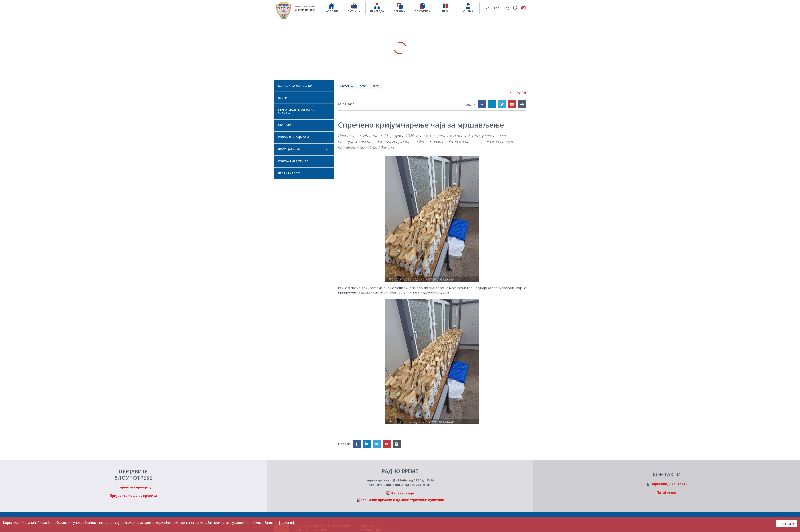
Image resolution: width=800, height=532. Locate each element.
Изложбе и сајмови (293, 137)
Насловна (346, 86)
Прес (363, 86)
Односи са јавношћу (295, 86)
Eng (506, 8)
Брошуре (285, 125)
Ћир (486, 8)
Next (574, 48)
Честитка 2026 (289, 173)
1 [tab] (395, 73)
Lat (497, 8)
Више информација (280, 523)
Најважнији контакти (669, 484)
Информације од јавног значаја (297, 111)
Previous (226, 48)
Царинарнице (402, 493)
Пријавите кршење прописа (133, 496)
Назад (518, 93)
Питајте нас (667, 492)
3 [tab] (405, 73)
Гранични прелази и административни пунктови (402, 500)
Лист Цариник (289, 149)
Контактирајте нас (293, 161)
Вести (283, 98)
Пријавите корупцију (133, 487)
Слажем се (787, 524)
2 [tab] (400, 73)
